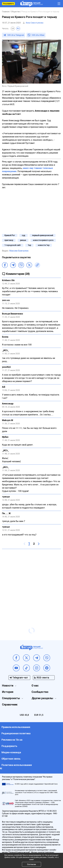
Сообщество (40, 692)
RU (18, 29)
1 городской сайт (13, 245)
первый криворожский (43, 235)
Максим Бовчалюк (19, 251)
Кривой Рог (10, 235)
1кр (29, 245)
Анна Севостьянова (35, 23)
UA (13, 29)
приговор (9, 240)
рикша (23, 240)
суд (24, 235)
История (8, 692)
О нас (35, 686)
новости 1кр (44, 245)
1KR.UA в (16, 35)
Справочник (10, 705)
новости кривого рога (43, 240)
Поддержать (8, 4)
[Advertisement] (32, 583)
